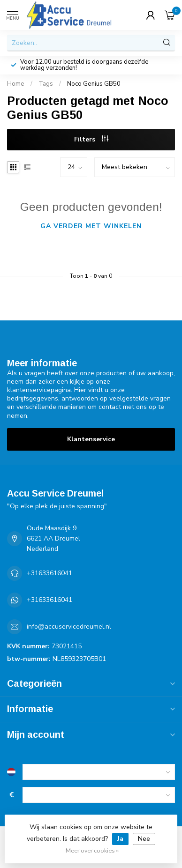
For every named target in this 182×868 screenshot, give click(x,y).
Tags (46, 84)
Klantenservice (91, 439)
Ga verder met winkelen (91, 226)
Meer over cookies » (92, 850)
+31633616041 (49, 573)
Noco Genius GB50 (94, 84)
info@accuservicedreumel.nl (69, 627)
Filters (91, 139)
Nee (144, 839)
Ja (120, 839)
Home (16, 84)
